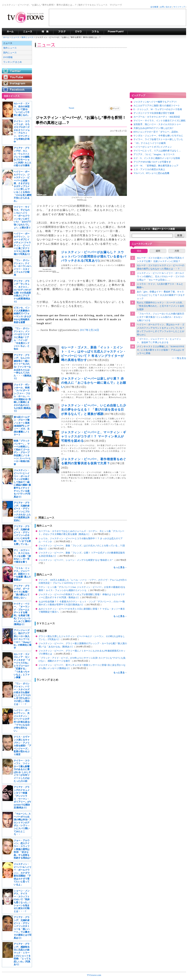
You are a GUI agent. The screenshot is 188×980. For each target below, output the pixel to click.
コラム (95, 32)
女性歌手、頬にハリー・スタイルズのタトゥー (157, 124)
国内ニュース (10, 53)
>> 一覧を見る (179, 358)
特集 (45, 32)
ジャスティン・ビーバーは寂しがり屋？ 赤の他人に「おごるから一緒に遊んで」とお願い (94, 383)
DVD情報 (8, 57)
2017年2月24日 (89, 330)
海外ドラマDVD (78, 32)
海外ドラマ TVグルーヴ (10, 32)
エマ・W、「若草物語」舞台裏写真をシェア (156, 166)
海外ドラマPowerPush (116, 32)
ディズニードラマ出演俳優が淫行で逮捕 (154, 113)
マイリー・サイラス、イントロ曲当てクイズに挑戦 (159, 121)
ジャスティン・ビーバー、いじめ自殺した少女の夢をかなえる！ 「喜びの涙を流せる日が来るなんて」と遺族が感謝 (94, 410)
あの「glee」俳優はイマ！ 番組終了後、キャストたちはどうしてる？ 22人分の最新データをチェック (161, 295)
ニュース (15, 37)
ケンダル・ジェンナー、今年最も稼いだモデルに (158, 136)
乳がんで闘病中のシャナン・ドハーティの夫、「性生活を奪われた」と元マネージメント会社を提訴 (161, 306)
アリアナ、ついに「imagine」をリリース (154, 154)
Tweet (71, 108)
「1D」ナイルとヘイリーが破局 (150, 143)
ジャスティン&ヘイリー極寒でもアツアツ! (155, 102)
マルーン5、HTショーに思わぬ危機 (151, 173)
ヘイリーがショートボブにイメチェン (153, 147)
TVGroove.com (94, 975)
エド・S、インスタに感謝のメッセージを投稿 (157, 158)
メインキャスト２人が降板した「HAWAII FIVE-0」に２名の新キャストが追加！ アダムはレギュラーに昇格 (161, 350)
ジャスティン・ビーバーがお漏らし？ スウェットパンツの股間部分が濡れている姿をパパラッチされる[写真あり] (94, 256)
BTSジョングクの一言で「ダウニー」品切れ (156, 132)
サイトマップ (179, 7)
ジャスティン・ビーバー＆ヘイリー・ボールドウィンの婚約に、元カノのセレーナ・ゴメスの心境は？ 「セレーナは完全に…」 (161, 276)
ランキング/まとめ (13, 62)
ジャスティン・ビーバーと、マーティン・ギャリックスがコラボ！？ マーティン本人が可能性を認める (94, 436)
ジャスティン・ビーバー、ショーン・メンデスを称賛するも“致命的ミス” (76, 560)
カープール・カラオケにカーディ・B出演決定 (157, 117)
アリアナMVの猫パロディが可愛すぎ (152, 162)
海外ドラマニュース (27, 32)
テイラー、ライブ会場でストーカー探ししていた (158, 139)
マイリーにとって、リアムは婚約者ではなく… (157, 151)
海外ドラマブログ (62, 32)
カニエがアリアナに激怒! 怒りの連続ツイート (157, 106)
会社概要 (154, 7)
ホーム (6, 37)
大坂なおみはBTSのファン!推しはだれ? (153, 128)
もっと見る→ (120, 567)
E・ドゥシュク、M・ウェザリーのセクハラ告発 (158, 109)
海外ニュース (28, 37)
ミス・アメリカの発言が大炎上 (149, 169)
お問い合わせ (166, 7)
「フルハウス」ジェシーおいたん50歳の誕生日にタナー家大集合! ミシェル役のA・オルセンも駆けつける (161, 317)
